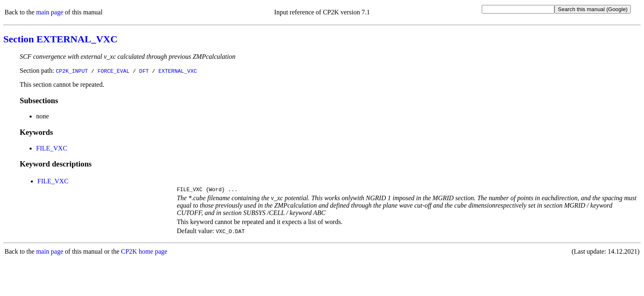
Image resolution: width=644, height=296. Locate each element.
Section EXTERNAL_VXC (60, 39)
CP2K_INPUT (72, 71)
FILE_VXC (52, 148)
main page (50, 12)
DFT (144, 71)
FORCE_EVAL (113, 71)
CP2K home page (144, 253)
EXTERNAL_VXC (178, 71)
